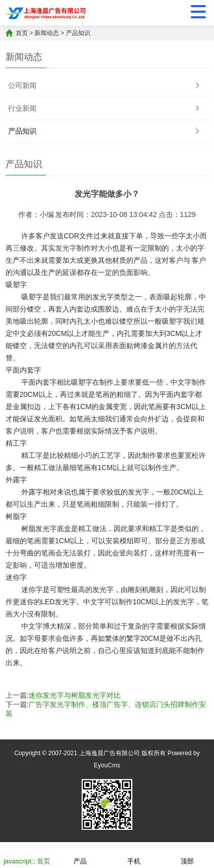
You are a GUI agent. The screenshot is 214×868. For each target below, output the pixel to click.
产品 (80, 855)
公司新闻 (22, 85)
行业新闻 (22, 108)
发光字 (66, 248)
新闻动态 (47, 33)
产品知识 (78, 33)
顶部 (187, 855)
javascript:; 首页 (27, 855)
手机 (134, 855)
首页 (22, 33)
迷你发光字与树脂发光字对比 (75, 695)
